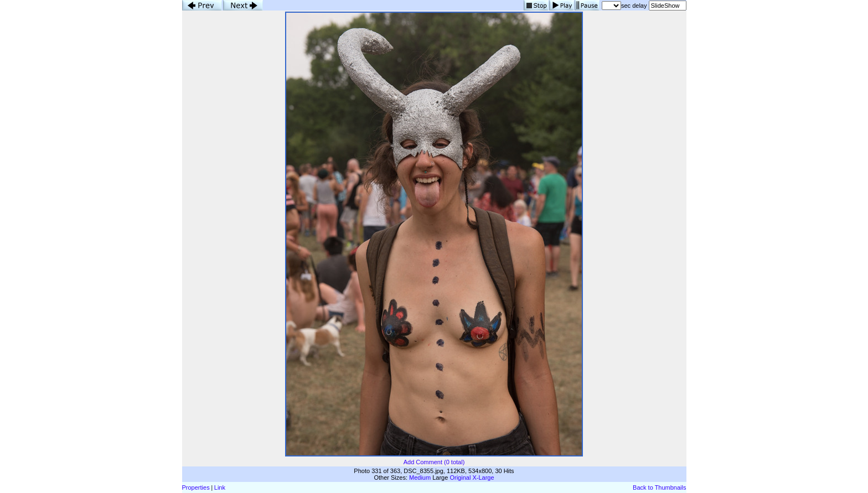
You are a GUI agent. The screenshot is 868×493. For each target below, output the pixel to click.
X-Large (483, 478)
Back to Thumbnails (659, 487)
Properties (196, 487)
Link (220, 487)
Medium (420, 478)
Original (460, 478)
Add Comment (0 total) (434, 462)
